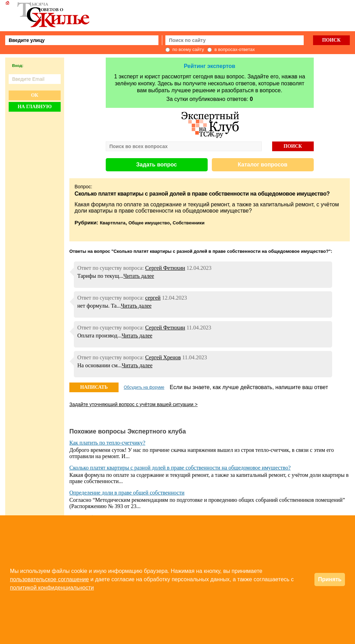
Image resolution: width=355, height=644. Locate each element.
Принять (330, 579)
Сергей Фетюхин (165, 268)
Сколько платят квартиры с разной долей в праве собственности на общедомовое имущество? (180, 468)
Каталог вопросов (263, 165)
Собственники (189, 223)
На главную (35, 107)
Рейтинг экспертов (209, 66)
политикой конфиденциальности (52, 588)
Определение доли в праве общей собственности (127, 493)
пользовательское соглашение (50, 579)
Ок (34, 95)
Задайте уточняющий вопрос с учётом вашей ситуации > (133, 404)
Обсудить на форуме (144, 387)
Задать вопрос (157, 165)
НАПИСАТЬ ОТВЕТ (94, 388)
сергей (153, 298)
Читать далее (139, 276)
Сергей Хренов (163, 357)
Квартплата (113, 223)
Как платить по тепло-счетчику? (107, 443)
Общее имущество (149, 223)
